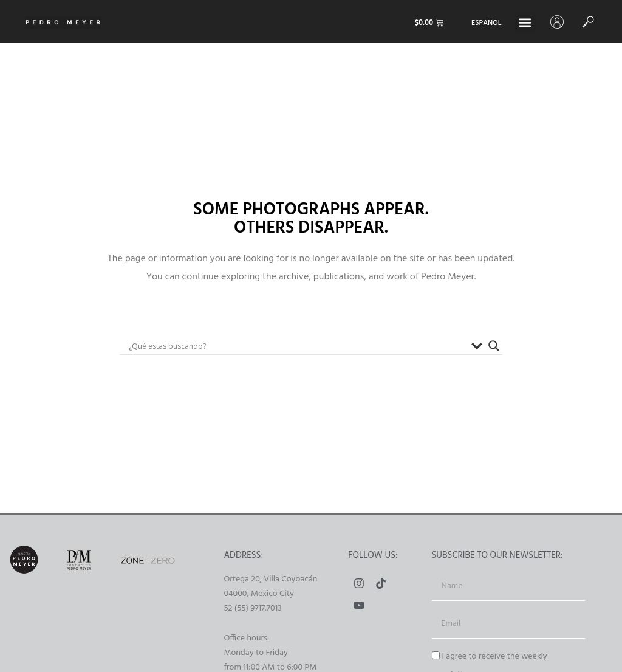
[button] (525, 22)
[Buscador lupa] (494, 346)
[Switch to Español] (486, 23)
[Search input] (297, 346)
